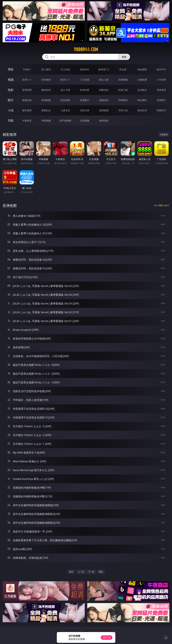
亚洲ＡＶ (27, 80)
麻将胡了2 (104, 69)
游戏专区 (85, 69)
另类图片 (161, 100)
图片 (11, 100)
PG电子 (27, 69)
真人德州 (46, 69)
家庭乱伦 (46, 110)
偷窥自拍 (27, 100)
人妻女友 (65, 110)
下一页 (91, 572)
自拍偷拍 (46, 80)
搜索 (124, 57)
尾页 (101, 572)
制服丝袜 (104, 90)
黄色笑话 (142, 110)
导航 (11, 121)
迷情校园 (104, 110)
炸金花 (123, 69)
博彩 (11, 69)
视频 (11, 80)
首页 (71, 572)
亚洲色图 (46, 100)
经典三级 (123, 90)
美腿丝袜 (104, 100)
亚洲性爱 (27, 90)
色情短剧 (104, 121)
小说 (11, 110)
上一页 (81, 572)
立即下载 (107, 637)
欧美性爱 (85, 90)
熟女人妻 (104, 80)
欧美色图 (65, 100)
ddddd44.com (86, 49)
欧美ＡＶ (65, 80)
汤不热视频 (65, 121)
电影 (11, 90)
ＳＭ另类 (161, 80)
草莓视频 (46, 121)
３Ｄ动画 (85, 80)
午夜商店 (27, 121)
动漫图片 (85, 100)
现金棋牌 (142, 69)
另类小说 (123, 110)
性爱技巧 (161, 110)
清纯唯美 (123, 100)
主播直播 (142, 80)
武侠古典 (85, 110)
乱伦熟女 (142, 90)
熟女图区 (142, 100)
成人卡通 (65, 90)
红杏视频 (85, 121)
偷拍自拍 (46, 90)
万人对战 (65, 69)
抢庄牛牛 (161, 69)
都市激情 (27, 110)
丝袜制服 (123, 80)
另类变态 (161, 90)
